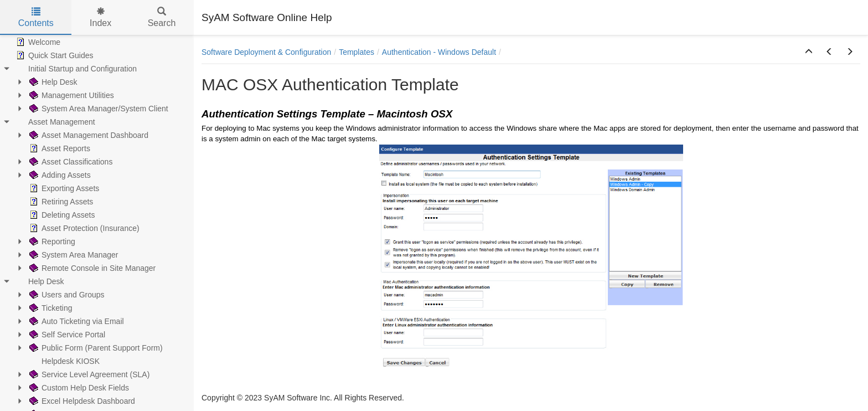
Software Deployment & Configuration (266, 52)
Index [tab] (100, 17)
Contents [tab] (36, 17)
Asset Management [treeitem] (55, 122)
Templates (356, 52)
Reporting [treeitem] (51, 242)
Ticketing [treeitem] (50, 308)
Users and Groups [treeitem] (66, 295)
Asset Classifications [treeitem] (70, 162)
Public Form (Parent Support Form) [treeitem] (95, 348)
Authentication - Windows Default (439, 52)
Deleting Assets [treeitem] (61, 215)
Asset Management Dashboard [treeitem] (88, 135)
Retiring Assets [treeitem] (60, 202)
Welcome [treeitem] (37, 42)
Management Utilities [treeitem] (71, 95)
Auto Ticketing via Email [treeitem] (76, 321)
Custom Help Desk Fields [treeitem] (78, 388)
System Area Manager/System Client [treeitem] (98, 109)
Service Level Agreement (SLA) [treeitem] (88, 374)
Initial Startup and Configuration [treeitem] (75, 69)
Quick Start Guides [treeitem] (54, 55)
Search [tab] (162, 17)
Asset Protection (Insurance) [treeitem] (83, 228)
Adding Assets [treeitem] (59, 175)
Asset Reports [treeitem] (59, 148)
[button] (809, 52)
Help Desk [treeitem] (52, 82)
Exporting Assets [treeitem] (63, 188)
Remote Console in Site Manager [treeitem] (91, 268)
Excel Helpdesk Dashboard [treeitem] (81, 401)
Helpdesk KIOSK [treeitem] (63, 361)
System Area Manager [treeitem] (73, 255)
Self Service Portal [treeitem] (66, 335)
